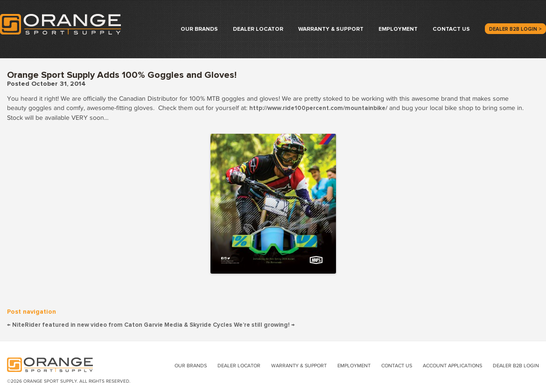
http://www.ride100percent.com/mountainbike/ (318, 108)
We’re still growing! (264, 325)
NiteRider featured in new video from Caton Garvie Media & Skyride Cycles (119, 325)
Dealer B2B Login (516, 366)
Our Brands (199, 29)
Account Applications (452, 366)
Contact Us (451, 29)
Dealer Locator (258, 29)
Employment (398, 29)
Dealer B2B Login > (515, 29)
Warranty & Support (331, 29)
